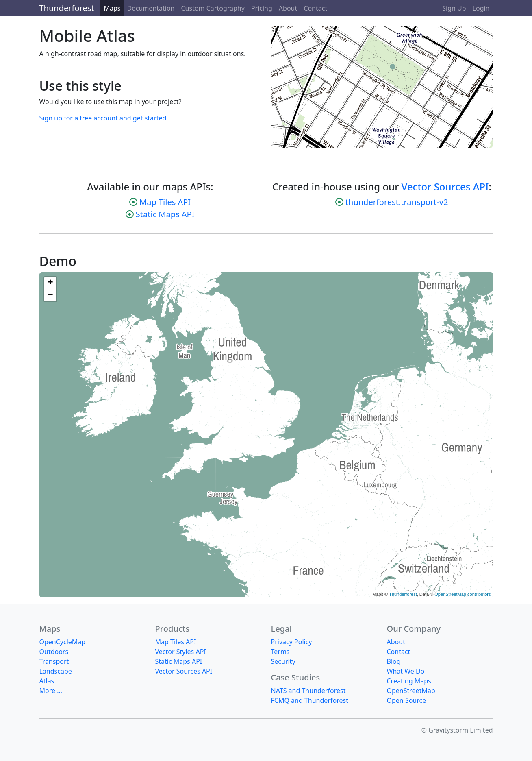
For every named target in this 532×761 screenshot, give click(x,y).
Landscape (56, 671)
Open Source (407, 700)
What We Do (406, 671)
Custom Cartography (213, 8)
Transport (54, 661)
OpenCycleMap (63, 642)
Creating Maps (409, 681)
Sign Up (454, 8)
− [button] (50, 295)
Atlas (47, 681)
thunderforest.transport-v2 (397, 202)
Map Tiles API (165, 202)
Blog (394, 661)
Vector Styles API (181, 652)
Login (481, 8)
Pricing (262, 8)
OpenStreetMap (411, 691)
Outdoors (54, 652)
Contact (315, 8)
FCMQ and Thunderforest (310, 700)
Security (283, 661)
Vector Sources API (445, 186)
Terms (280, 652)
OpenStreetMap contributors (463, 594)
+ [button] (50, 283)
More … (51, 691)
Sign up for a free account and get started (103, 118)
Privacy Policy (292, 642)
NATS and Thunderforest (308, 691)
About (288, 8)
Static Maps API (165, 214)
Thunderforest (67, 8)
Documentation (151, 8)
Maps (112, 8)
